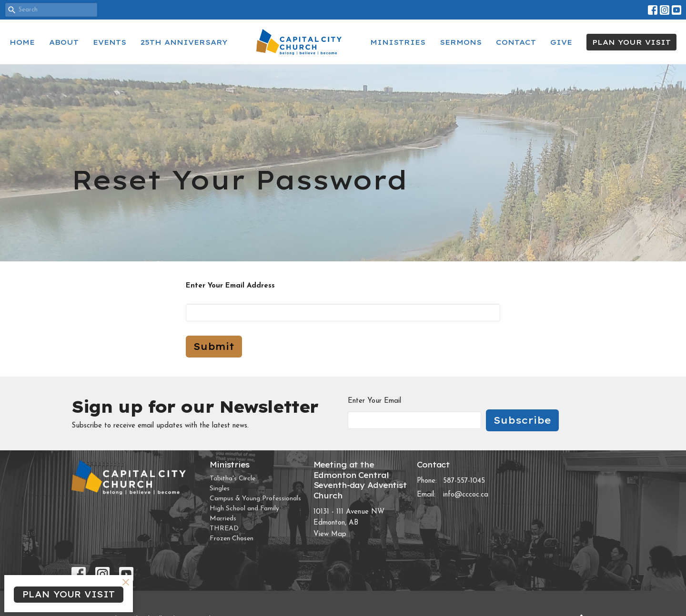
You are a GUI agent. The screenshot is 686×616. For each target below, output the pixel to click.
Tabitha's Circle (232, 479)
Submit (214, 346)
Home (22, 42)
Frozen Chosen (232, 539)
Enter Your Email (374, 401)
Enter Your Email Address (230, 286)
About (64, 42)
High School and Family (244, 509)
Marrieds (223, 519)
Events (110, 42)
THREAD (224, 529)
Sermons (461, 42)
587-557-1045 (464, 481)
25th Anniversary (184, 42)
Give (561, 42)
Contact (516, 42)
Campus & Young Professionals (255, 499)
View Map (330, 534)
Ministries (398, 42)
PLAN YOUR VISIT (631, 42)
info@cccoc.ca (466, 495)
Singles (220, 489)
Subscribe (522, 420)
